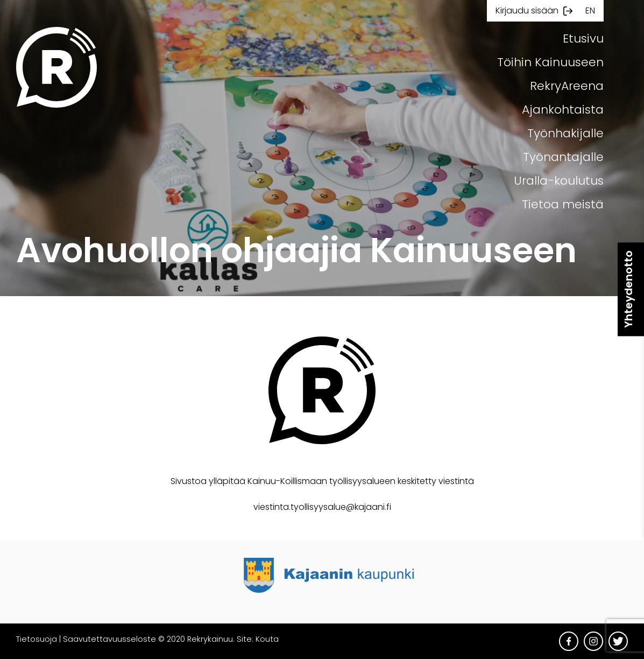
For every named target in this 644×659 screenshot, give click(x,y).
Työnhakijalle (565, 133)
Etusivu (583, 38)
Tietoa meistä (563, 204)
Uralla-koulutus (559, 181)
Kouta (267, 639)
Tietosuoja (37, 639)
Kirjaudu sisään (527, 10)
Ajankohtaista (563, 110)
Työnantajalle (563, 157)
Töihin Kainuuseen (550, 62)
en (590, 10)
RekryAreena (567, 86)
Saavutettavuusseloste (109, 639)
